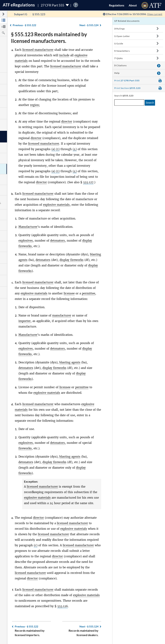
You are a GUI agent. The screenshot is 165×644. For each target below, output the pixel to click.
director (67, 122)
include (64, 55)
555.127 (88, 182)
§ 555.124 (89, 25)
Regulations (117, 5)
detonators (58, 241)
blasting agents (70, 362)
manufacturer (62, 315)
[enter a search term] (129, 102)
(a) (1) (55, 149)
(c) (36, 545)
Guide (119, 44)
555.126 (63, 606)
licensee (69, 293)
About (133, 5)
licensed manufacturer (38, 50)
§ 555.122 (24, 25)
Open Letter (122, 36)
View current (155, 14)
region (34, 105)
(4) (75, 149)
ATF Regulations (19, 5)
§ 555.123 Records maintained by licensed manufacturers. (49, 38)
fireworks (25, 448)
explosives (26, 241)
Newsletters (122, 51)
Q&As (119, 58)
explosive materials (56, 205)
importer (25, 321)
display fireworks (72, 260)
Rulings (120, 29)
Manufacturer (28, 227)
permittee (88, 293)
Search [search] (150, 103)
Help (117, 73)
